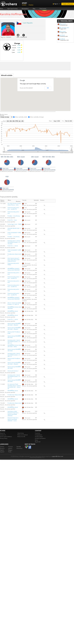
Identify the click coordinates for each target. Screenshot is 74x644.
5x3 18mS (62, 35)
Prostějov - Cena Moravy (14, 216)
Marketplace (25, 9)
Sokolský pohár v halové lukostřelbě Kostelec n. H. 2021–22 (14, 342)
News (2, 9)
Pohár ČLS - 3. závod (13, 246)
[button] (33, 101)
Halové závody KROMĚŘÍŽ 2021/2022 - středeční (14, 324)
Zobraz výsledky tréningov (37, 117)
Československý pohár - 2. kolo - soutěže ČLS (14, 286)
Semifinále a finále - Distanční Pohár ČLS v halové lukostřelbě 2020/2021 (13, 414)
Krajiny (31, 5)
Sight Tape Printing (12, 9)
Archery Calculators (40, 438)
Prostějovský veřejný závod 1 (15, 403)
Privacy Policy (4, 438)
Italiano (10, 448)
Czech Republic (28, 23)
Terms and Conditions (6, 437)
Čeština (2, 447)
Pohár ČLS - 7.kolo (12, 220)
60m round (63, 31)
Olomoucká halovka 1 (13, 371)
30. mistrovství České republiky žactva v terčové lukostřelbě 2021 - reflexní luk (14, 386)
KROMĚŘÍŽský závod (13, 311)
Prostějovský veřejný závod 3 (15, 395)
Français (11, 447)
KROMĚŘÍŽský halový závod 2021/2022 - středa (15, 346)
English (2, 450)
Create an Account (68, 4)
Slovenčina (19, 448)
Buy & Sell (38, 442)
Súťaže (24, 5)
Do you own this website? (26, 88)
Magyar (10, 450)
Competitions (39, 435)
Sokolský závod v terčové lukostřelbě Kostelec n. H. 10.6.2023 (14, 242)
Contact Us (3, 435)
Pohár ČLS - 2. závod (13, 319)
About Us (2, 433)
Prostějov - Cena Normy (14, 237)
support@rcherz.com (57, 456)
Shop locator (43, 9)
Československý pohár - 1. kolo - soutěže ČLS (14, 208)
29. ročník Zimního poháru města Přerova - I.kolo (14, 204)
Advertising (21, 433)
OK (48, 88)
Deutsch (2, 448)
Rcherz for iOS (21, 437)
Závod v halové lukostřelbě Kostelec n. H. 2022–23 (14, 304)
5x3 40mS (62, 39)
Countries (38, 433)
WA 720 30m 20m (64, 28)
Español (2, 452)
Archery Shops (39, 437)
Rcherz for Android (23, 435)
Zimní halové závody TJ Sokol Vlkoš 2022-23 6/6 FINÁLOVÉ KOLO (13, 260)
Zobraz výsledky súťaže (21, 117)
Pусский (19, 447)
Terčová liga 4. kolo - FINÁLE (15, 224)
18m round (63, 24)
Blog (34, 9)
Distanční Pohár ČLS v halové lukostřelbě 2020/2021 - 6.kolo (13, 419)
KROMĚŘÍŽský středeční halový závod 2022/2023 (14, 269)
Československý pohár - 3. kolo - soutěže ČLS (14, 278)
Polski (10, 452)
